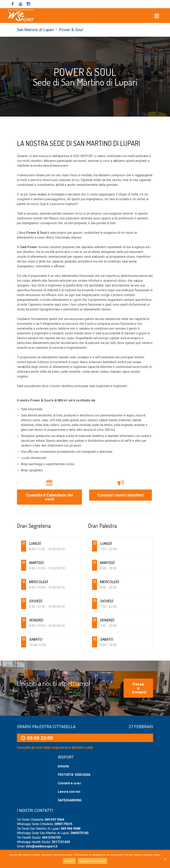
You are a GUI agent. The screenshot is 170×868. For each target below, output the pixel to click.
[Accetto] (165, 859)
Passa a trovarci (139, 688)
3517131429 (61, 842)
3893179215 (63, 824)
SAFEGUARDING (70, 800)
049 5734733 (51, 838)
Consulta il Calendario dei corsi (50, 497)
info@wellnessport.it (42, 846)
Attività (63, 766)
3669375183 (80, 833)
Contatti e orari (69, 783)
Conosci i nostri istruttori (120, 495)
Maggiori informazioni (93, 861)
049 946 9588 (71, 829)
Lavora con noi (69, 792)
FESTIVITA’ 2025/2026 (74, 775)
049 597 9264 (54, 820)
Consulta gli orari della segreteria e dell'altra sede (55, 748)
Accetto (69, 861)
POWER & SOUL (85, 72)
